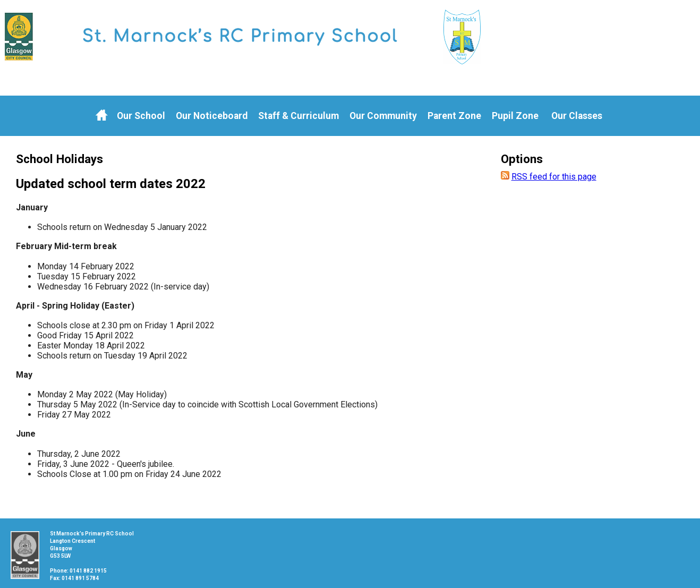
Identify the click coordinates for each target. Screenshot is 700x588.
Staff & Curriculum (298, 116)
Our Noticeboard (212, 116)
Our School (141, 116)
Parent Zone (454, 116)
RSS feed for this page (554, 177)
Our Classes (577, 116)
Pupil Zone (515, 116)
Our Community (383, 116)
